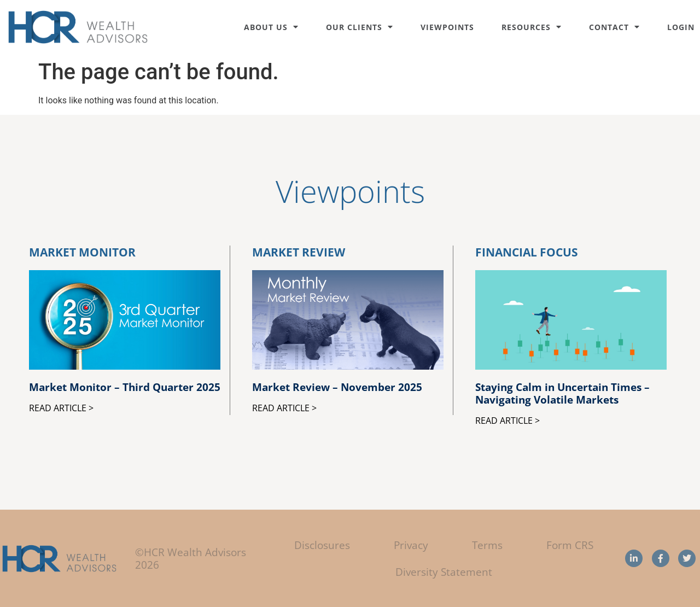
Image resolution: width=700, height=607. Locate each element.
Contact (614, 27)
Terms (487, 545)
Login (681, 27)
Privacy (411, 545)
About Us (271, 27)
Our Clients (360, 27)
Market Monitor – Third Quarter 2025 (125, 387)
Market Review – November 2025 (337, 387)
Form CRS (570, 545)
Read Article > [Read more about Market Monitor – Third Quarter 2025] (61, 408)
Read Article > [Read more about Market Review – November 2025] (284, 408)
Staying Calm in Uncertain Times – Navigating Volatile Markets (562, 393)
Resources (532, 27)
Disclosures (322, 545)
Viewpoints (447, 27)
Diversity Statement (444, 572)
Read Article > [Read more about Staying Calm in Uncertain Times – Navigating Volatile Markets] (507, 421)
